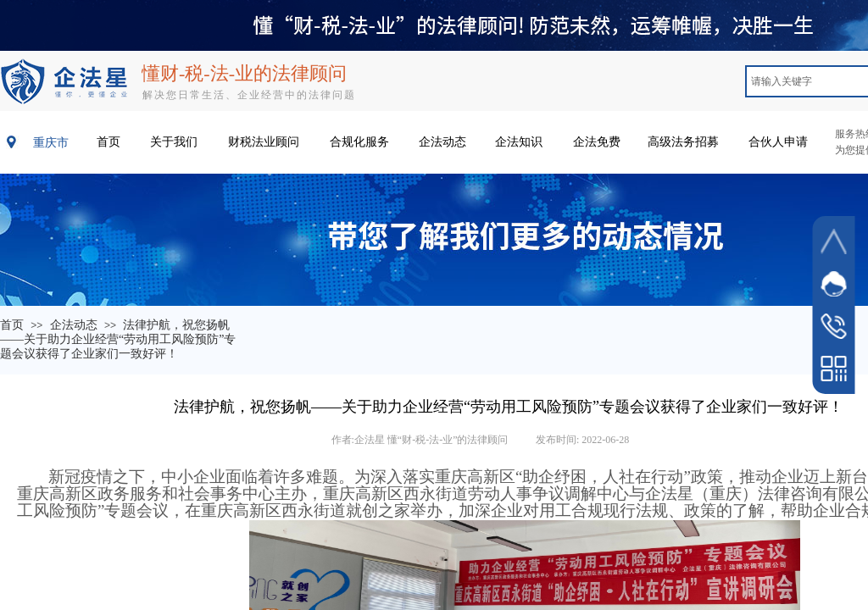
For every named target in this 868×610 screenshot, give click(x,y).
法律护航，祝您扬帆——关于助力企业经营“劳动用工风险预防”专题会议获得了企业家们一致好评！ (118, 339)
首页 (12, 325)
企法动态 (74, 325)
